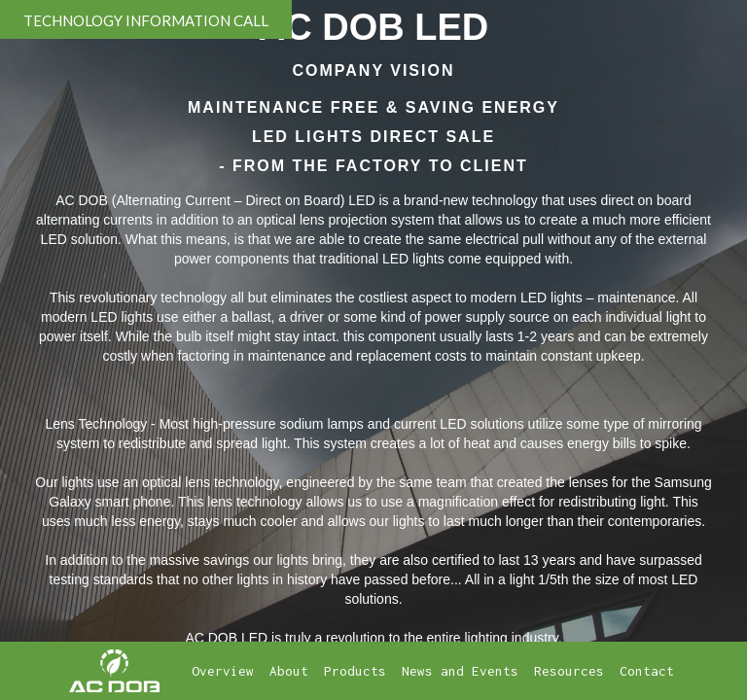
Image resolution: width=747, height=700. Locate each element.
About (289, 671)
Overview (223, 671)
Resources (569, 671)
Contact (647, 671)
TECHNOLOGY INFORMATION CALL (146, 20)
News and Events (460, 671)
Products (355, 671)
